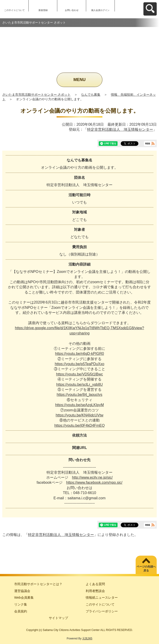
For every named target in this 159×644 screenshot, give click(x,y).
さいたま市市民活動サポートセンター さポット (36, 95)
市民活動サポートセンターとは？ (38, 584)
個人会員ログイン (100, 10)
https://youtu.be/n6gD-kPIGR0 (79, 354)
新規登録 (43, 10)
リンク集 (21, 604)
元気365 (87, 639)
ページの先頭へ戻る (146, 569)
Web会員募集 (24, 598)
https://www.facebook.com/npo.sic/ (94, 482)
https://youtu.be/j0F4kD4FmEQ (79, 425)
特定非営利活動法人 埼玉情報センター (120, 129)
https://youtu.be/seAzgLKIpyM (80, 405)
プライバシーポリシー (102, 611)
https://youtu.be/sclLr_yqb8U (80, 384)
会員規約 (21, 611)
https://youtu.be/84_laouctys (79, 395)
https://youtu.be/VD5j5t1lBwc (80, 374)
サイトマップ (58, 618)
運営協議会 (22, 591)
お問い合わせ (72, 10)
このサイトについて (14, 10)
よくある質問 (95, 584)
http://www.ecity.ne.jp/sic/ (92, 477)
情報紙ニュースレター (102, 598)
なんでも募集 (91, 95)
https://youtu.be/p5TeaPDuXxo (79, 364)
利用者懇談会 (95, 591)
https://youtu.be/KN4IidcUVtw (79, 415)
